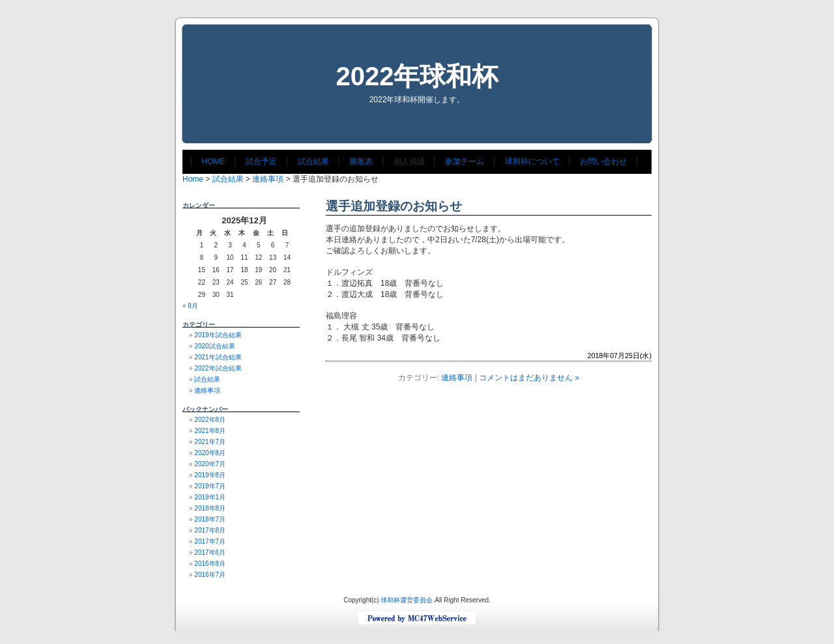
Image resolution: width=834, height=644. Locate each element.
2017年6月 (210, 553)
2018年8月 (210, 508)
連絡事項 (268, 179)
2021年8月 (210, 431)
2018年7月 (210, 519)
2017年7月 (210, 541)
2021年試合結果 (218, 357)
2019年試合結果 (218, 335)
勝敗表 (361, 161)
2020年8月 (210, 453)
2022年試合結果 (218, 368)
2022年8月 (210, 420)
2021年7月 (210, 442)
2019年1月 (210, 497)
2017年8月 (210, 530)
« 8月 (190, 306)
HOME (214, 161)
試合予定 (261, 161)
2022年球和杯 (417, 76)
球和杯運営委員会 (407, 600)
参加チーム (465, 161)
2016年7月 (210, 575)
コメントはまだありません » (529, 378)
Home (193, 179)
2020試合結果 (214, 346)
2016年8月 (210, 564)
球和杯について (532, 161)
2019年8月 (210, 475)
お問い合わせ (603, 161)
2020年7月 (210, 464)
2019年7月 (210, 486)
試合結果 (313, 161)
